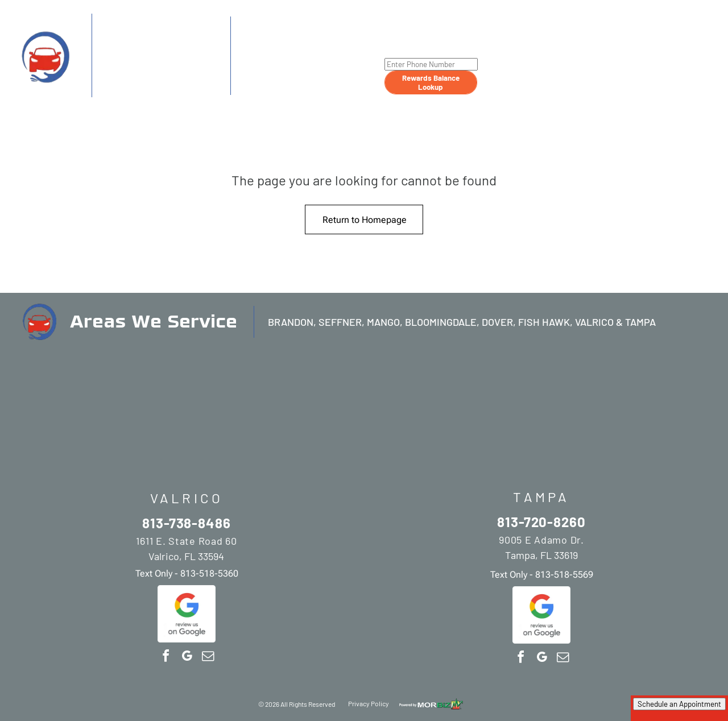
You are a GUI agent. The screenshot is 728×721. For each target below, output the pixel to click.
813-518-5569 (318, 87)
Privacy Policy (369, 703)
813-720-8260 (285, 42)
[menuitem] (496, 46)
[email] (208, 658)
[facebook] (166, 658)
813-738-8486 (142, 41)
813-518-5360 (178, 89)
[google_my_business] (187, 658)
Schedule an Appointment (679, 704)
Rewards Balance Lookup (431, 82)
